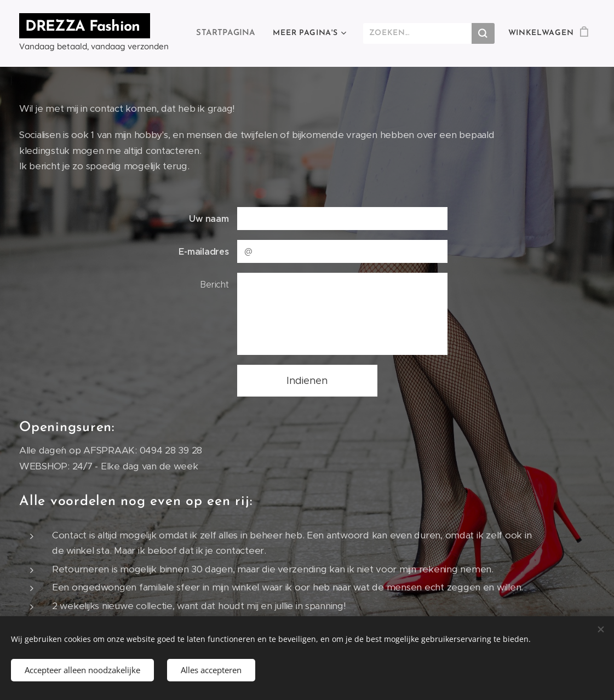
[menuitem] (230, 33)
